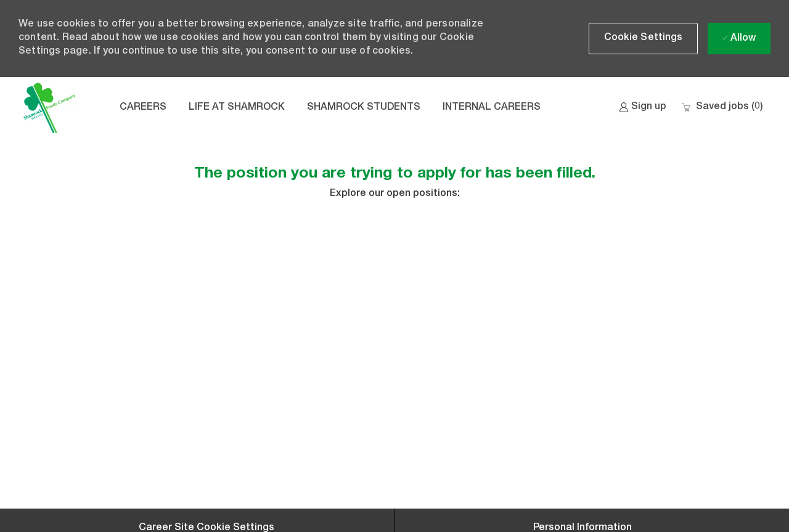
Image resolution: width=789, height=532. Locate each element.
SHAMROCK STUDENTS (364, 108)
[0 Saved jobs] (722, 108)
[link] (643, 108)
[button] (644, 39)
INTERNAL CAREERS (492, 108)
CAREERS (143, 108)
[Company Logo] (49, 108)
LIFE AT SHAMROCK (237, 108)
